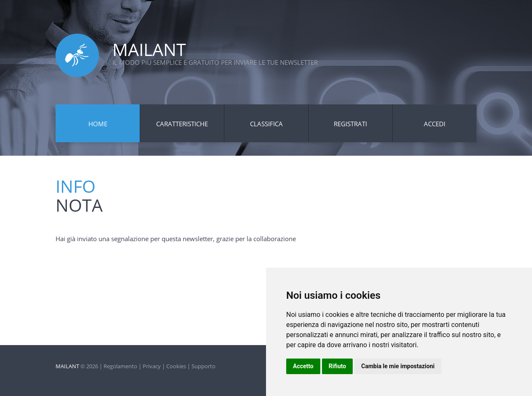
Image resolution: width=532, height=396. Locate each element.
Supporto (203, 366)
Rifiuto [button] (338, 366)
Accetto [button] (303, 366)
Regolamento (120, 366)
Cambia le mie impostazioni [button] (398, 366)
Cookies (176, 366)
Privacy (152, 366)
